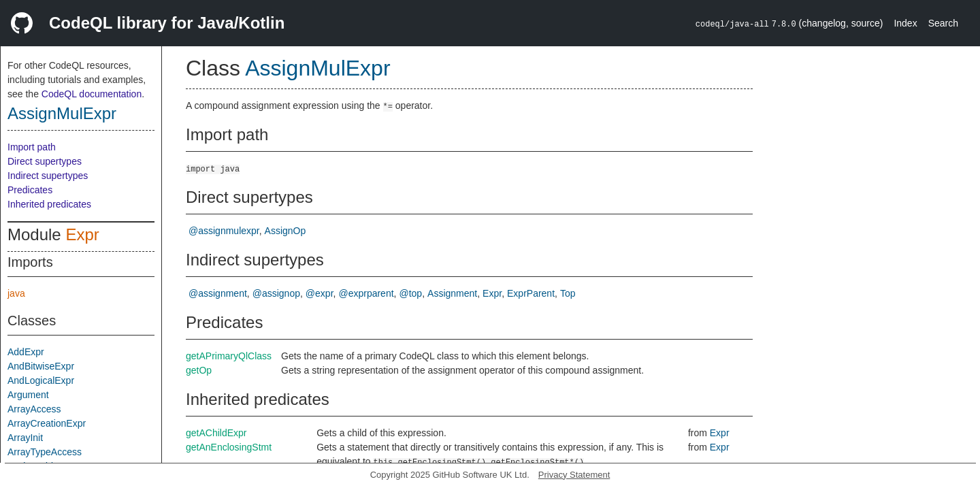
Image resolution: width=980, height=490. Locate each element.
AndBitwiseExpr (41, 366)
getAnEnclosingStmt (229, 447)
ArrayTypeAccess (45, 452)
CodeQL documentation (92, 94)
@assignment (218, 293)
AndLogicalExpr (41, 380)
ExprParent (531, 293)
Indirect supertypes (48, 176)
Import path (32, 147)
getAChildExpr (216, 433)
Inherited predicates (49, 204)
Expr (82, 234)
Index (905, 23)
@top (410, 293)
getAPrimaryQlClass (229, 356)
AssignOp (285, 231)
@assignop (276, 293)
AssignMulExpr (62, 113)
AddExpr (26, 352)
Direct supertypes (45, 161)
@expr (320, 293)
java (16, 293)
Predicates (30, 190)
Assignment (452, 293)
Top (568, 293)
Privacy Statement (574, 475)
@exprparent (366, 293)
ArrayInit (25, 438)
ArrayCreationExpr (47, 423)
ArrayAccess (34, 409)
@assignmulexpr (224, 231)
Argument (28, 395)
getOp (199, 370)
